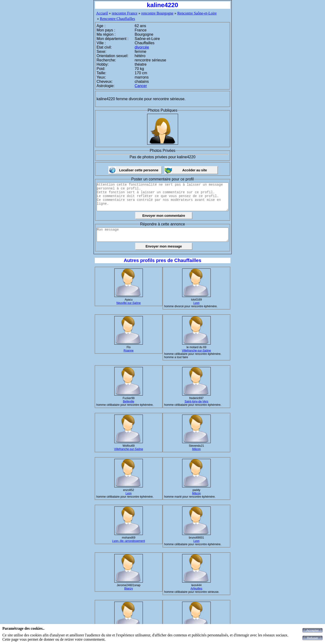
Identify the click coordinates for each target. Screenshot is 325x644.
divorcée (142, 47)
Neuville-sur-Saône (129, 303)
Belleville (128, 401)
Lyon (196, 303)
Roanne (129, 351)
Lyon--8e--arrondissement (129, 541)
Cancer (141, 86)
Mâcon (196, 449)
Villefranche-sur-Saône (196, 351)
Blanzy (129, 589)
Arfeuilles (196, 589)
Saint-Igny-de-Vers (196, 401)
